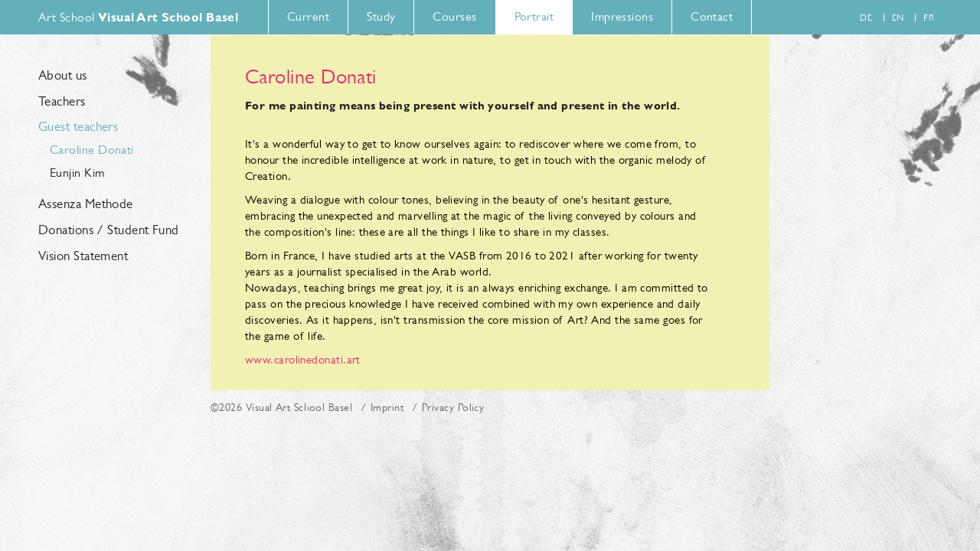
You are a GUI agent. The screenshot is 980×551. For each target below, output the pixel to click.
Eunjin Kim (77, 173)
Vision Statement (83, 256)
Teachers (62, 102)
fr (929, 18)
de (866, 18)
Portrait (534, 16)
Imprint (387, 407)
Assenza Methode (86, 204)
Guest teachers (78, 127)
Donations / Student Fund (109, 230)
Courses (454, 16)
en (898, 18)
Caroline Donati (92, 150)
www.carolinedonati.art (303, 359)
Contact (712, 16)
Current (308, 16)
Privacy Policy (453, 407)
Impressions (622, 16)
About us (63, 76)
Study (381, 16)
